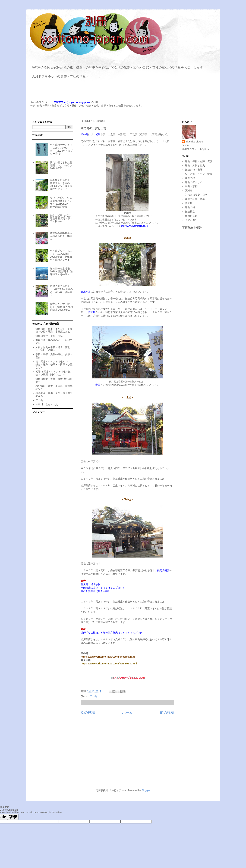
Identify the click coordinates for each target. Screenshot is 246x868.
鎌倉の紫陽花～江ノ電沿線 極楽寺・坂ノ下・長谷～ (61, 219)
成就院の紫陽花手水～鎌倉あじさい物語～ (61, 236)
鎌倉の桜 (190, 178)
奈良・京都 (191, 186)
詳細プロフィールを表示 (195, 149)
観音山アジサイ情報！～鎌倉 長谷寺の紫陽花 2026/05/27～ (61, 308)
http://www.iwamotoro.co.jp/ (134, 226)
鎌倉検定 (190, 211)
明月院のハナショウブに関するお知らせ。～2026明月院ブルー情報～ (61, 149)
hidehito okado (194, 142)
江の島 (93, 696)
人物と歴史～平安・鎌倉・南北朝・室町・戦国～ (53, 349)
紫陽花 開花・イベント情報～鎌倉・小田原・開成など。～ (53, 373)
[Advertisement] (123, 754)
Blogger (146, 790)
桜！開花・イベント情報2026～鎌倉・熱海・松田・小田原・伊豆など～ (54, 365)
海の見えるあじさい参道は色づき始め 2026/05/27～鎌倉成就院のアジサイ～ (61, 185)
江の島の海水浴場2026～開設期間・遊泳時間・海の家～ (61, 272)
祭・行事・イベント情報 (199, 174)
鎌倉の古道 (191, 216)
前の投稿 (167, 713)
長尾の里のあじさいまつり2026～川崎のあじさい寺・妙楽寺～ (61, 291)
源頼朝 (189, 191)
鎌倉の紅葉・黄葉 (195, 199)
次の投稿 (88, 713)
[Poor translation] (13, 817)
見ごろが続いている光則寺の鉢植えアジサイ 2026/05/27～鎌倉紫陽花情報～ (61, 202)
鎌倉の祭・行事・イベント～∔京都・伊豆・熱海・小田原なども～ (54, 330)
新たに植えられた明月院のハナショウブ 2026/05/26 (61, 165)
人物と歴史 (191, 220)
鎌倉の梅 (190, 207)
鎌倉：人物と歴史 (195, 165)
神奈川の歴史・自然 (47, 404)
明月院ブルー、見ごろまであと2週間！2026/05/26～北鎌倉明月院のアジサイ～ (61, 255)
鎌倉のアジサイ (194, 182)
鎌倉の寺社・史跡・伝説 (49, 336)
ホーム (127, 713)
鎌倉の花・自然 (194, 170)
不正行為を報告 (192, 228)
